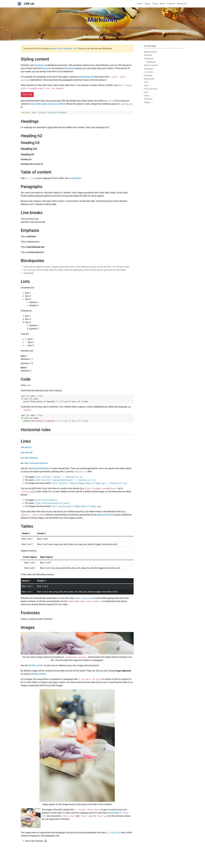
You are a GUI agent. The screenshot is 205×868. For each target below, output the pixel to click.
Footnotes (148, 99)
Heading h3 (151, 62)
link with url (26, 447)
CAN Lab (26, 4)
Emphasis (148, 75)
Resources (182, 4)
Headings (148, 55)
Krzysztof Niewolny (197, 39)
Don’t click (27, 95)
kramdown (39, 65)
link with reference (29, 458)
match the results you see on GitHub (48, 104)
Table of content (151, 65)
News (162, 4)
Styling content (150, 52)
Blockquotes (149, 79)
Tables (147, 96)
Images (147, 102)
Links (146, 92)
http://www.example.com (36, 463)
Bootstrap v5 (115, 813)
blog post (46, 68)
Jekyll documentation (38, 468)
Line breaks (149, 72)
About (147, 4)
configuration (75, 178)
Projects (171, 4)
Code (146, 86)
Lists (146, 82)
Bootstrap (70, 68)
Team (155, 4)
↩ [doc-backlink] (46, 841)
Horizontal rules (151, 89)
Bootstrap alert (87, 77)
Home (140, 4)
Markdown (87, 28)
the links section (36, 665)
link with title (27, 453)
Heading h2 (149, 59)
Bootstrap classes (38, 674)
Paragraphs (149, 69)
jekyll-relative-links (105, 515)
